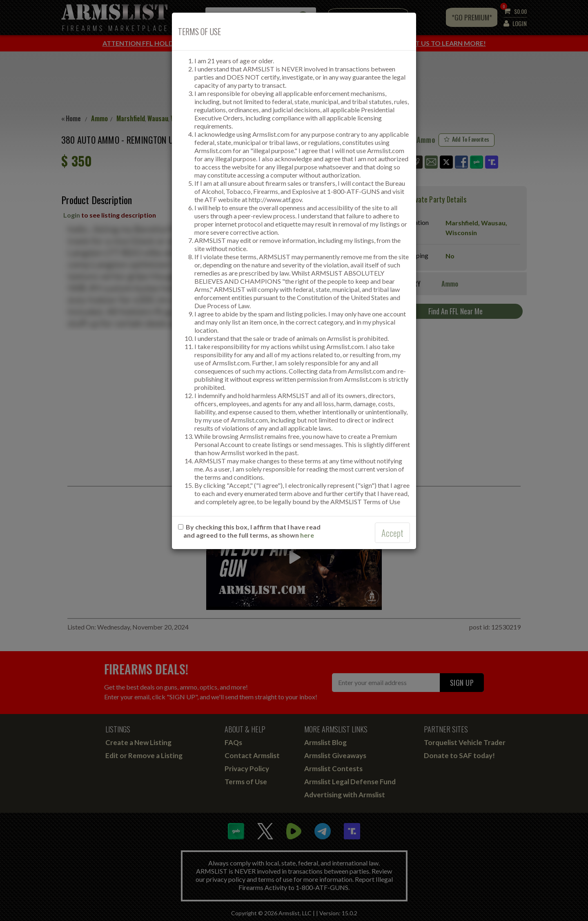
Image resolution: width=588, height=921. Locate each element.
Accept (392, 533)
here (307, 535)
